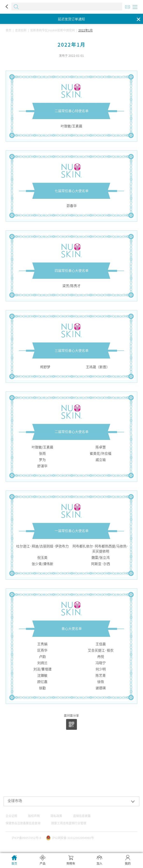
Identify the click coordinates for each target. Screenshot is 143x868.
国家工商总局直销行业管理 (69, 823)
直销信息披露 (82, 816)
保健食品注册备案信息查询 (23, 823)
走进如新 (21, 30)
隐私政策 (56, 816)
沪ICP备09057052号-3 (26, 838)
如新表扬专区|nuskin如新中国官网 (53, 30)
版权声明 (34, 816)
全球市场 (15, 801)
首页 (8, 30)
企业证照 (11, 816)
